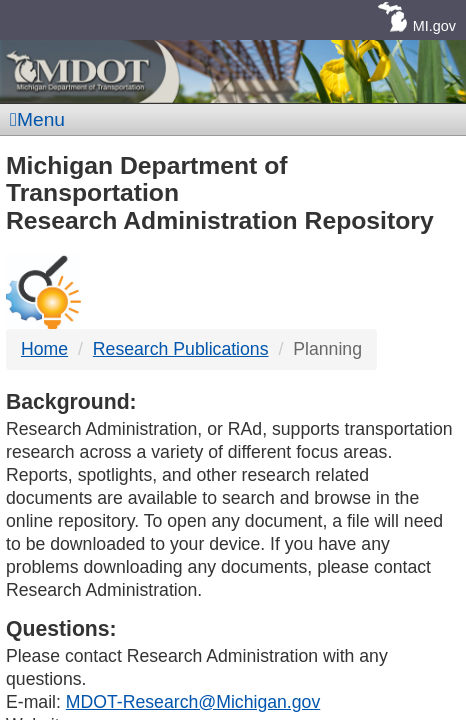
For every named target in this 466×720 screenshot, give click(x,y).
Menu (37, 119)
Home (44, 349)
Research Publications (181, 349)
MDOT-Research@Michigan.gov (193, 702)
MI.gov (434, 26)
